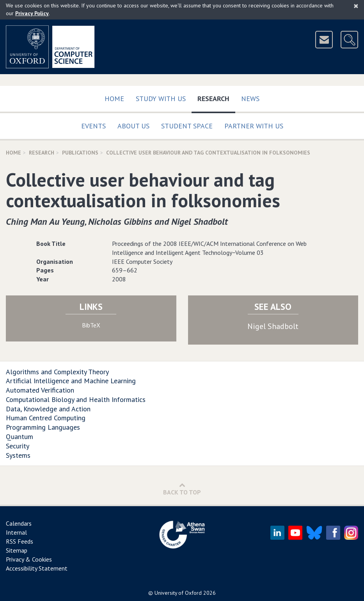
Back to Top (182, 489)
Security (18, 446)
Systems (18, 455)
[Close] (356, 6)
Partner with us (254, 126)
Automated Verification (40, 390)
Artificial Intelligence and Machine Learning (71, 381)
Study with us (161, 99)
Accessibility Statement (37, 568)
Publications (80, 153)
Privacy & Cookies (29, 559)
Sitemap (17, 550)
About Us (133, 126)
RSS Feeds (20, 541)
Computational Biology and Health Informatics (76, 399)
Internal (16, 532)
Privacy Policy (32, 13)
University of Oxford (178, 593)
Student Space (187, 126)
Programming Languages (43, 427)
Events (93, 126)
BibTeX (91, 325)
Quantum (20, 437)
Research (216, 97)
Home (114, 99)
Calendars (19, 523)
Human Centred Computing (46, 418)
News (250, 99)
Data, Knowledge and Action (48, 409)
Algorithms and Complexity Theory (57, 372)
